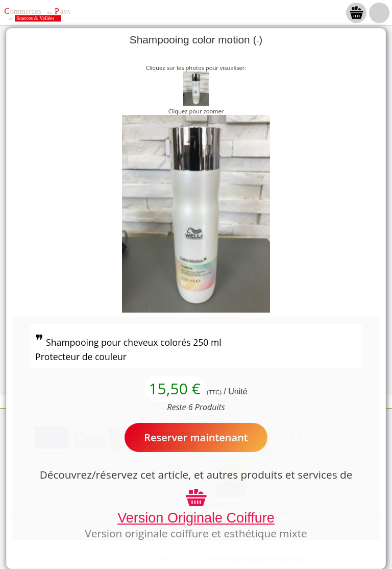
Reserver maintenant (196, 437)
